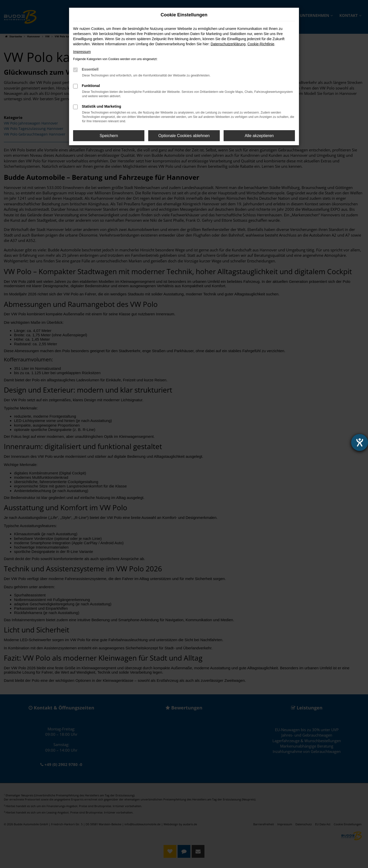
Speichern (109, 136)
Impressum (82, 52)
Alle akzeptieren (259, 136)
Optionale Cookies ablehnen (184, 136)
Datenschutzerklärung (228, 44)
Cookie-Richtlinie (261, 44)
